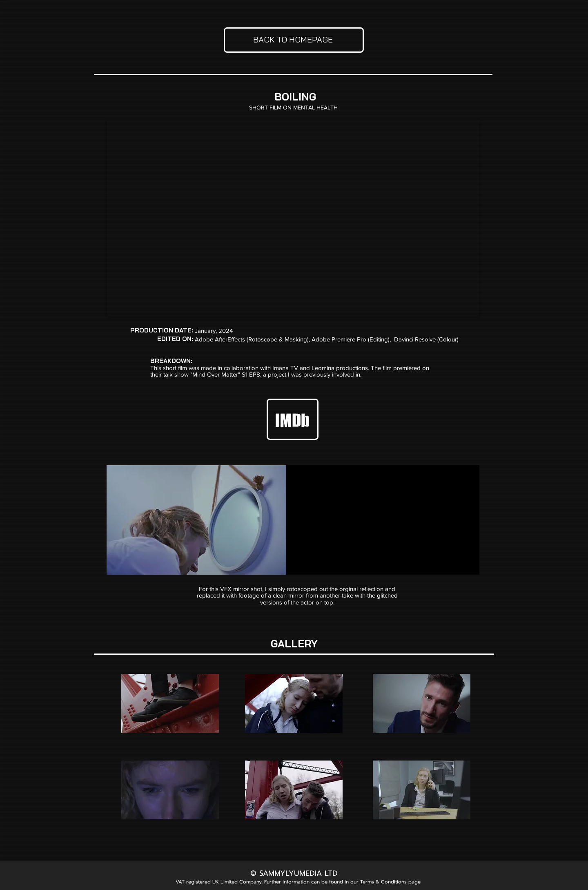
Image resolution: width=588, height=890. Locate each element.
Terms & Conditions (383, 882)
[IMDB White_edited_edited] (293, 419)
